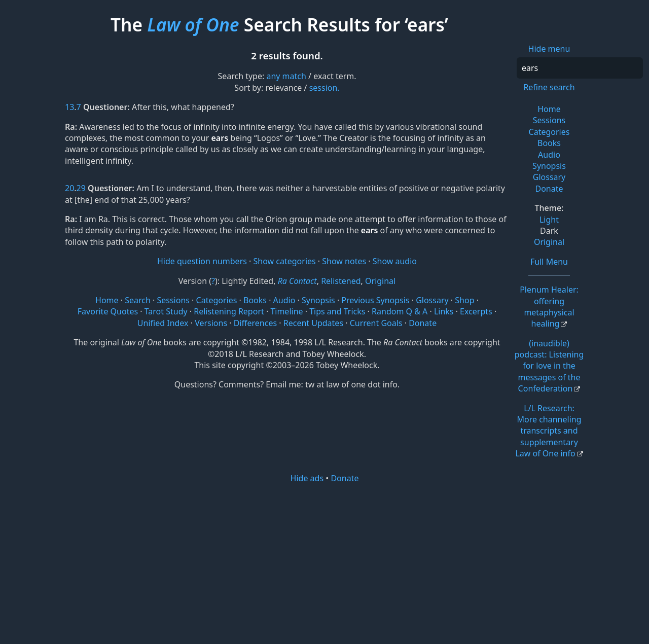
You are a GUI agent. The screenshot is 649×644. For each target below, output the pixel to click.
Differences (255, 323)
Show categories (285, 261)
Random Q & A (400, 311)
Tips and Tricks (337, 311)
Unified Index (163, 323)
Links (444, 311)
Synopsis (549, 166)
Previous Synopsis (375, 300)
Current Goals (376, 323)
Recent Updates (313, 323)
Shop (464, 300)
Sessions (549, 120)
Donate (549, 189)
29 (81, 188)
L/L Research (548, 431)
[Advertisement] (324, 563)
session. (324, 88)
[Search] (580, 68)
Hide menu (549, 49)
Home (549, 109)
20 (69, 188)
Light (549, 220)
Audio (549, 155)
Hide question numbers (202, 261)
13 (69, 107)
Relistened (341, 281)
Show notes (344, 261)
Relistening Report (229, 311)
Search (138, 300)
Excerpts (476, 311)
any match (286, 76)
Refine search (549, 87)
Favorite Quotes (108, 311)
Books (549, 143)
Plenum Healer (549, 307)
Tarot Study (166, 311)
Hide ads (307, 478)
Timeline (286, 311)
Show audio (395, 261)
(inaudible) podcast (549, 366)
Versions (211, 323)
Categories (549, 132)
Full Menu (549, 262)
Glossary (549, 177)
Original (549, 242)
